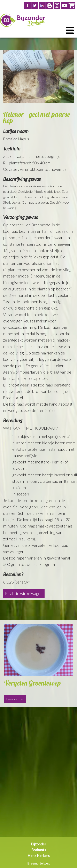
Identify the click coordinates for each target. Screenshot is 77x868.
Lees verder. (15, 699)
